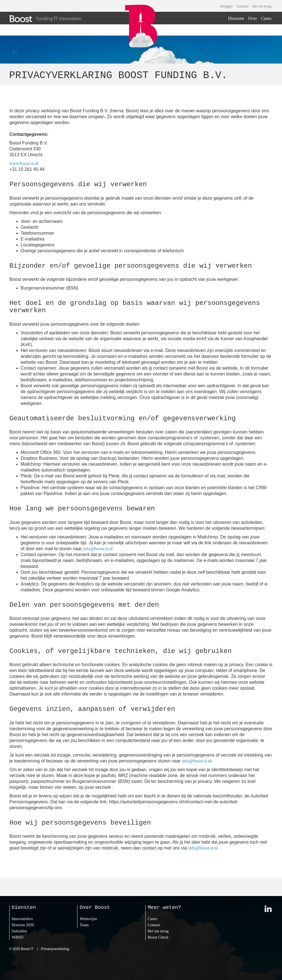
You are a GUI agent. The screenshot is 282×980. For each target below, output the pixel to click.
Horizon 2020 (23, 925)
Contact (243, 6)
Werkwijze (88, 919)
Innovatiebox (22, 919)
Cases (266, 18)
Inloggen (226, 6)
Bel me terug (262, 6)
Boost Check (158, 937)
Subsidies (20, 931)
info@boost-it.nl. (197, 761)
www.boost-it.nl (24, 163)
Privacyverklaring (55, 949)
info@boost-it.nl (98, 549)
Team (84, 925)
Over (253, 18)
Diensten (236, 18)
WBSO (18, 937)
